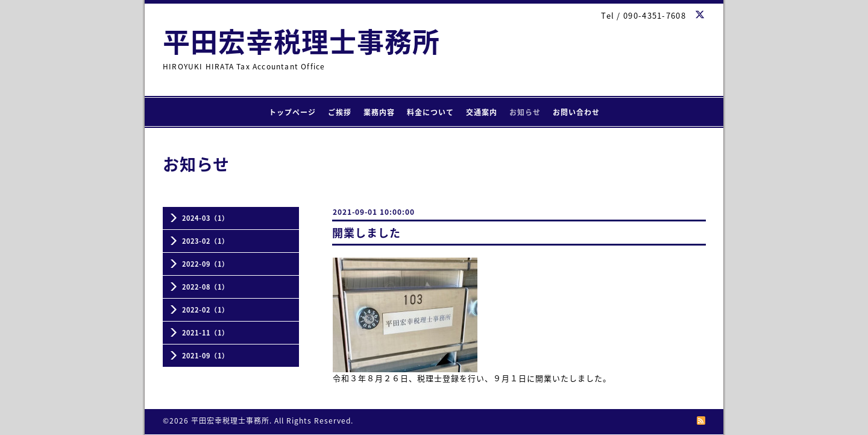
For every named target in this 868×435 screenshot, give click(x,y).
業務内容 (379, 112)
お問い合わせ (576, 112)
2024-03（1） (206, 218)
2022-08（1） (206, 287)
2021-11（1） (206, 333)
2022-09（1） (206, 264)
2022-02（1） (206, 310)
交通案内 (482, 112)
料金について (430, 112)
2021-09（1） (206, 356)
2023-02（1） (206, 241)
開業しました (366, 233)
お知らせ (525, 112)
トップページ (292, 112)
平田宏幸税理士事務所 (301, 41)
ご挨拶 (340, 112)
